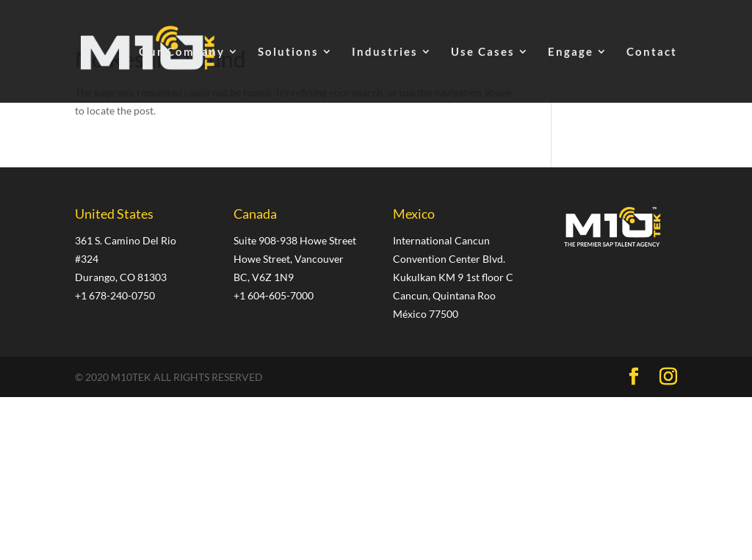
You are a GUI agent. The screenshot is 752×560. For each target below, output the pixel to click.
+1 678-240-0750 (115, 295)
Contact (652, 52)
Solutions (288, 52)
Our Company (182, 52)
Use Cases (483, 52)
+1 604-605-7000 (274, 295)
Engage (571, 52)
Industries (385, 52)
